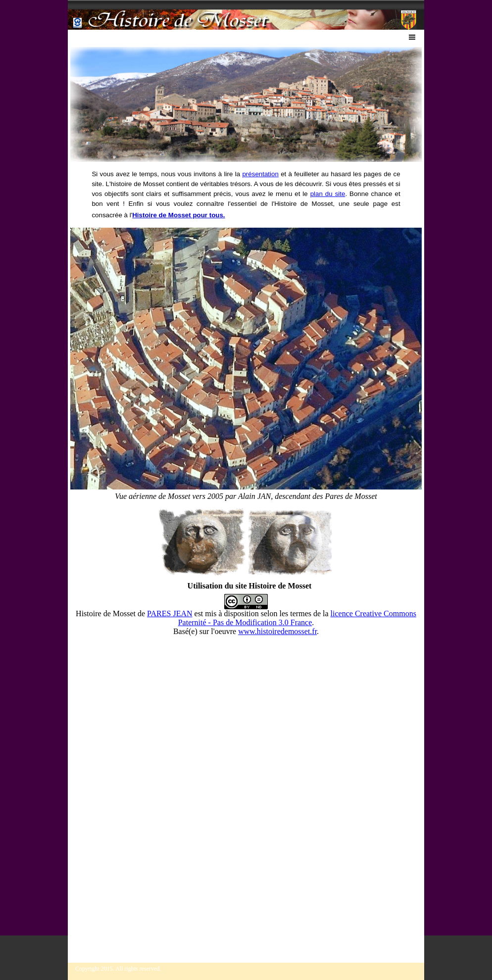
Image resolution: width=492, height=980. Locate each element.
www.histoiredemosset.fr (277, 631)
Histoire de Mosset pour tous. (178, 215)
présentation (260, 174)
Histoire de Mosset (106, 613)
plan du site (328, 194)
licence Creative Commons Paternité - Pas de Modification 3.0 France (297, 618)
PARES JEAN (170, 613)
